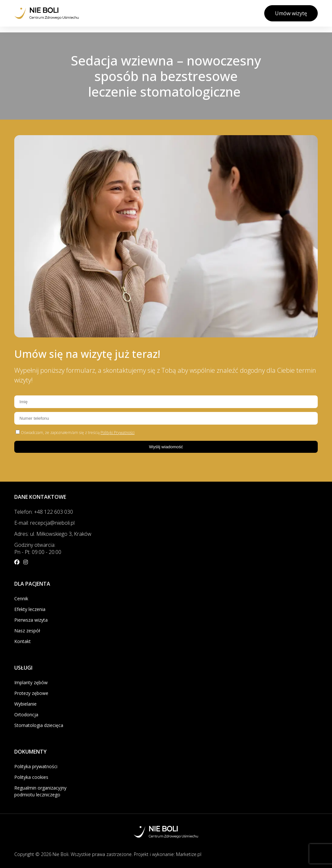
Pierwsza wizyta (31, 620)
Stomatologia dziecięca (39, 725)
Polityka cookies (31, 777)
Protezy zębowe (31, 693)
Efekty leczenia (30, 609)
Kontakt (23, 641)
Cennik (21, 598)
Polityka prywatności (36, 766)
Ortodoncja (26, 715)
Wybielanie (25, 704)
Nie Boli (60, 854)
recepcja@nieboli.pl (52, 523)
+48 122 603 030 (53, 512)
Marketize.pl (189, 854)
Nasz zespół (27, 631)
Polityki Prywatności (118, 433)
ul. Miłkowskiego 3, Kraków (61, 534)
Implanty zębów (31, 682)
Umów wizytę (291, 13)
